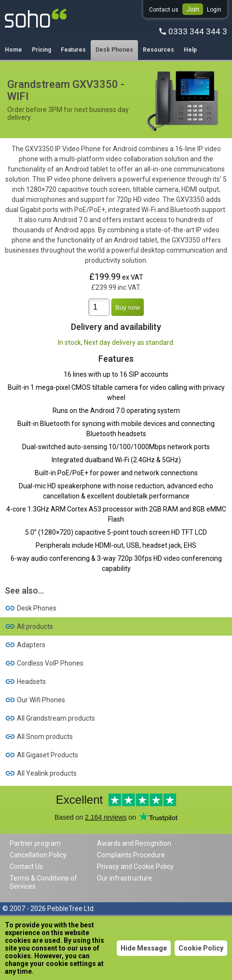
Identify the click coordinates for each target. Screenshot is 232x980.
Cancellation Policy (38, 855)
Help (190, 50)
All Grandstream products (50, 718)
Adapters (25, 645)
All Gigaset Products (41, 755)
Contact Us (26, 866)
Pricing (41, 50)
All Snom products (39, 737)
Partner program (35, 843)
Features (73, 50)
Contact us (164, 10)
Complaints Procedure (131, 855)
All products (29, 626)
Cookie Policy (201, 948)
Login (214, 10)
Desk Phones (114, 50)
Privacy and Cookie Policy (135, 866)
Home (14, 50)
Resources (158, 50)
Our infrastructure (124, 878)
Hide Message (144, 948)
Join (193, 9)
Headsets (25, 682)
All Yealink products (41, 773)
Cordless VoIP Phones (44, 663)
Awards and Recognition (134, 843)
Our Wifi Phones (35, 700)
